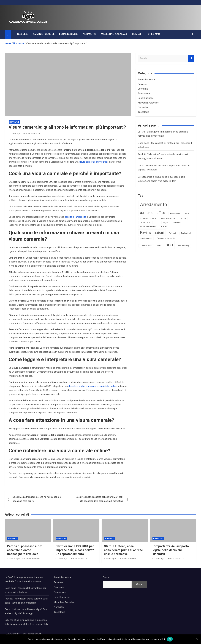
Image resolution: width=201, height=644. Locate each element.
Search (191, 58)
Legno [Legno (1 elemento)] (165, 223)
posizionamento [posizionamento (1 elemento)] (146, 238)
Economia (143, 89)
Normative (90, 34)
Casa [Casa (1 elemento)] (187, 213)
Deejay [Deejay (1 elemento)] (183, 218)
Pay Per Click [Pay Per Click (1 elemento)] (186, 233)
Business (23, 34)
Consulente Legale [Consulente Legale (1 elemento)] (168, 218)
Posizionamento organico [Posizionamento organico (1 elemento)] (166, 238)
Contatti (138, 34)
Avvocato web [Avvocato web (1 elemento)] (175, 213)
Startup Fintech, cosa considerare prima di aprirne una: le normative (123, 550)
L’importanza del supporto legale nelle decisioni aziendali (171, 550)
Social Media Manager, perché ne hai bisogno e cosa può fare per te (37, 499)
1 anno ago (13, 559)
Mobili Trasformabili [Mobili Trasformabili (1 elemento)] (148, 227)
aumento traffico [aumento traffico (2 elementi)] (153, 213)
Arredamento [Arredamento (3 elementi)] (153, 204)
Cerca (106, 577)
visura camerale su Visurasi (93, 162)
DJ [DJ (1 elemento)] (157, 223)
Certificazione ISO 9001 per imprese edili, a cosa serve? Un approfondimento (75, 550)
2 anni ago (15, 134)
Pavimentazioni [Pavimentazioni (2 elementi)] (152, 232)
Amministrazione (44, 34)
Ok (170, 639)
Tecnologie (144, 112)
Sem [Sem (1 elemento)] (159, 246)
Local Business (69, 34)
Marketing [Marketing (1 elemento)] (177, 223)
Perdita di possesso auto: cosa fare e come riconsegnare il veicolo (24, 550)
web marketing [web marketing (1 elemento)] (184, 246)
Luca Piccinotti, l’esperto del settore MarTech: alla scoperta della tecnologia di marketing (99, 499)
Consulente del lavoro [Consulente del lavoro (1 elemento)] (148, 218)
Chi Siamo (154, 34)
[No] (197, 639)
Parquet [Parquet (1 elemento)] (164, 227)
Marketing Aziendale (114, 34)
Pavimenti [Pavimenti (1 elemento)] (172, 233)
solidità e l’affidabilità (75, 217)
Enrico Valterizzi (32, 134)
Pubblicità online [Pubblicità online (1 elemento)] (146, 246)
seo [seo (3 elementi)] (169, 245)
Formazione (144, 93)
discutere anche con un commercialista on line (93, 386)
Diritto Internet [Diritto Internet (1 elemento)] (145, 223)
